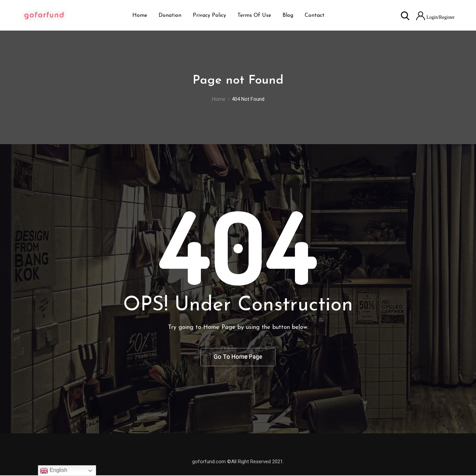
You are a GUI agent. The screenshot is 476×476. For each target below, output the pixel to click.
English (54, 471)
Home (140, 15)
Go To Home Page (238, 357)
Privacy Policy (209, 15)
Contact (315, 15)
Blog (288, 15)
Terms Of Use (254, 15)
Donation (170, 15)
